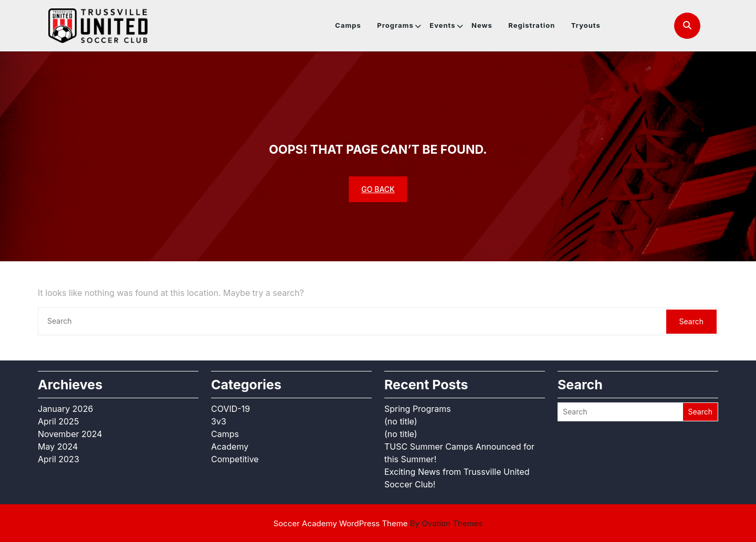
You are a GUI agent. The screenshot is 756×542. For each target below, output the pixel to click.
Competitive (235, 459)
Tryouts (586, 25)
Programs (395, 25)
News (482, 25)
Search (691, 321)
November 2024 (70, 434)
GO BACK (378, 189)
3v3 (219, 421)
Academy (230, 447)
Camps (348, 25)
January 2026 (65, 409)
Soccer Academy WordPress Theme (378, 523)
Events (442, 25)
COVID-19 (230, 409)
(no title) (401, 421)
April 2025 (58, 421)
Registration (532, 25)
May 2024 (58, 447)
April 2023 (59, 459)
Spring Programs (418, 409)
